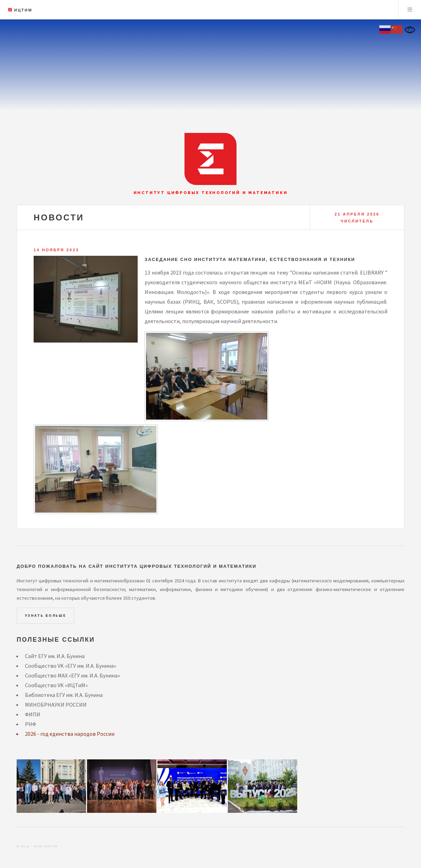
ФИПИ (33, 714)
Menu (410, 10)
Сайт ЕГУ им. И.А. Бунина (55, 656)
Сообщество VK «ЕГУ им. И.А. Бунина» (71, 666)
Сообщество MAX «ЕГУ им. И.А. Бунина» (72, 675)
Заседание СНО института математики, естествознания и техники (250, 259)
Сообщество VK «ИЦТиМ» (56, 685)
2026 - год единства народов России (70, 734)
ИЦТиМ (23, 10)
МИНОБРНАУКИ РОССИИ (56, 705)
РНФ (31, 724)
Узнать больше (45, 616)
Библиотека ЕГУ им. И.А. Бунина (64, 695)
